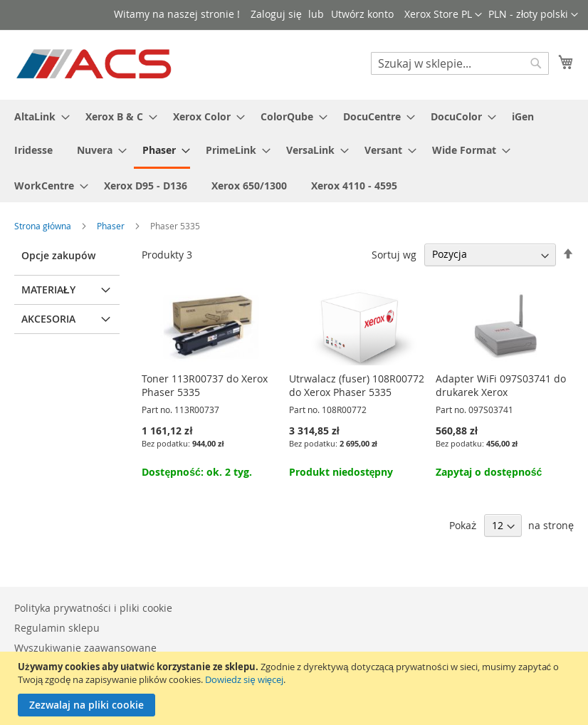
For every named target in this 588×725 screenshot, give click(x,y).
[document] (296, 688)
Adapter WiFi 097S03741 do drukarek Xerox (501, 385)
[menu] (294, 151)
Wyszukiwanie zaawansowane (85, 648)
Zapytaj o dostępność (489, 472)
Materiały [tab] (48, 290)
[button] (533, 15)
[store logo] (95, 64)
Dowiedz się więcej (244, 679)
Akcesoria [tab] (48, 319)
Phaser (112, 226)
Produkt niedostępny (341, 472)
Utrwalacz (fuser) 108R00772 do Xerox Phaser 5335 (357, 385)
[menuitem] (38, 116)
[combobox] (460, 63)
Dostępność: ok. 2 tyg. (196, 472)
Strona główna (44, 226)
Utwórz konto (362, 14)
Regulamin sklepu (57, 628)
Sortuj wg (394, 254)
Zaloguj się (276, 14)
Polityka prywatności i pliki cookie (93, 608)
